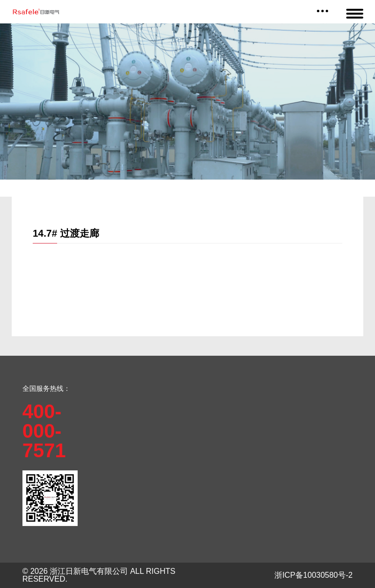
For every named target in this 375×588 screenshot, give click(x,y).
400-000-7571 (44, 431)
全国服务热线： (46, 388)
